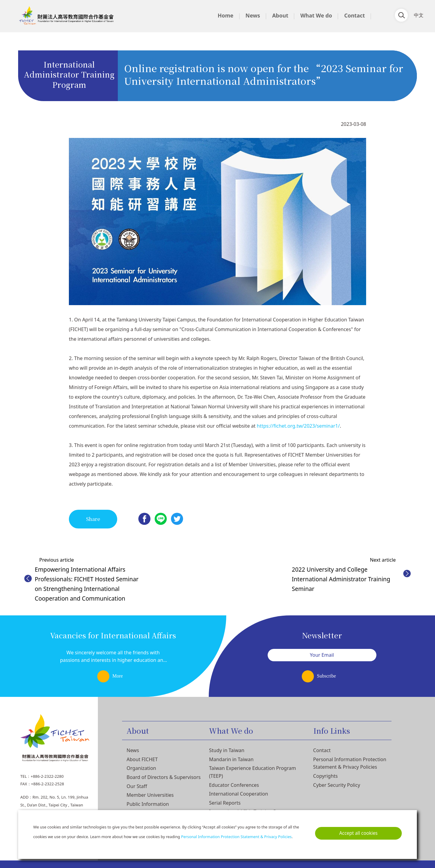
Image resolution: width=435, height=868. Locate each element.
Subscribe (326, 676)
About (280, 15)
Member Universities (150, 795)
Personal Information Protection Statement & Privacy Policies (236, 837)
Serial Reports (225, 803)
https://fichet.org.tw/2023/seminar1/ (298, 426)
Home (225, 15)
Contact (354, 15)
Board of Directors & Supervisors (164, 777)
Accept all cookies (358, 833)
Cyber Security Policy (337, 785)
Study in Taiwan (227, 750)
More (118, 676)
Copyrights (325, 776)
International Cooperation (238, 794)
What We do (316, 15)
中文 (419, 15)
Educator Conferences (234, 785)
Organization (141, 768)
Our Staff (137, 786)
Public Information (148, 804)
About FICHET (142, 759)
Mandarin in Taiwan (231, 759)
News (253, 15)
